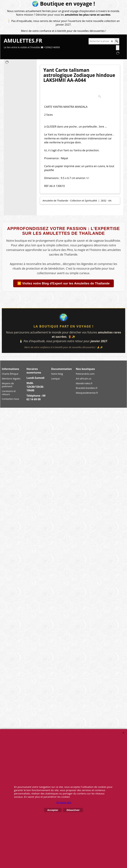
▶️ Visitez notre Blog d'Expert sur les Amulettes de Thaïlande (63, 283)
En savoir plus (64, 802)
